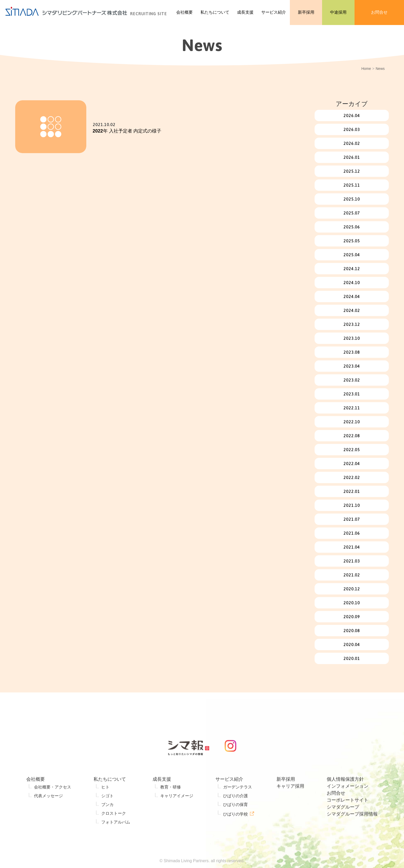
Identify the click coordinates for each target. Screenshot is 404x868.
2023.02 (352, 380)
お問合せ (336, 808)
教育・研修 (171, 802)
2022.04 (352, 464)
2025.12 (352, 171)
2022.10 (352, 422)
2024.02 (352, 310)
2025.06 (352, 227)
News (380, 69)
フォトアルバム (116, 837)
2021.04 (352, 547)
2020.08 (352, 631)
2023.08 (352, 352)
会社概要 (36, 794)
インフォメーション (348, 801)
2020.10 (352, 603)
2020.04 (352, 644)
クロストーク (114, 828)
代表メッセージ (48, 810)
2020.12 (352, 589)
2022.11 (352, 408)
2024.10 (352, 283)
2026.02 (352, 143)
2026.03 (352, 129)
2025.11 (352, 185)
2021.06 (352, 533)
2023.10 (352, 338)
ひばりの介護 (235, 810)
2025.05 (352, 241)
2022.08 (352, 436)
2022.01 (352, 491)
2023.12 (352, 324)
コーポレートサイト (348, 815)
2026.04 (352, 115)
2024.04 (352, 296)
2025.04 (352, 255)
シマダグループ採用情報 (352, 829)
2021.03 (352, 561)
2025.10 (352, 199)
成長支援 (162, 794)
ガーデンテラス (238, 802)
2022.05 (352, 450)
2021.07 (352, 519)
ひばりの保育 (235, 819)
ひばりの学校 (235, 829)
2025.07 (352, 213)
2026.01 (352, 157)
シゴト (107, 810)
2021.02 (352, 575)
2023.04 (352, 366)
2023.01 (352, 394)
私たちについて (110, 794)
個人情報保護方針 (345, 794)
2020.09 (352, 617)
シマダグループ (343, 822)
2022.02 (352, 477)
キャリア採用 (290, 801)
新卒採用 (286, 794)
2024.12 (352, 269)
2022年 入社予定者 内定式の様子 (127, 131)
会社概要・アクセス (53, 802)
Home (366, 69)
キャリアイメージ (177, 810)
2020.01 (352, 658)
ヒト (105, 802)
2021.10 (352, 505)
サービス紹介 (229, 794)
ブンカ (107, 819)
